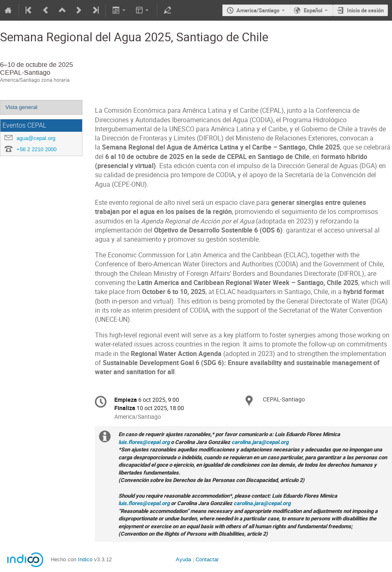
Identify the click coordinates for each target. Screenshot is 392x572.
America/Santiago (258, 10)
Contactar (207, 559)
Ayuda (183, 559)
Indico (85, 559)
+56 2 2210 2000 (37, 149)
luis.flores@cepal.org (144, 442)
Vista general (21, 107)
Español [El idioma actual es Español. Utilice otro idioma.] (313, 10)
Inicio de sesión (365, 10)
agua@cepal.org (36, 138)
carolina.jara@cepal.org (260, 442)
